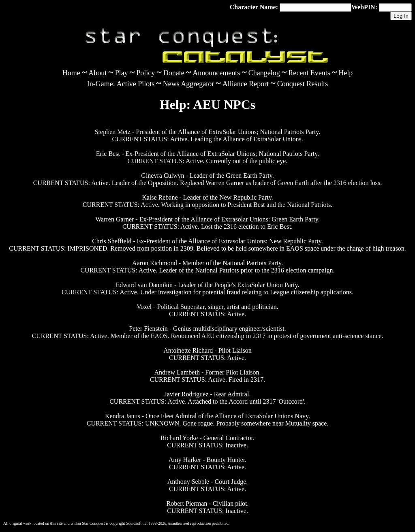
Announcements (216, 73)
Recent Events (309, 73)
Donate (174, 73)
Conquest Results (303, 84)
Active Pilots (136, 84)
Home (71, 73)
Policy (145, 73)
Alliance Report (246, 84)
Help (345, 73)
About (97, 73)
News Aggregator (188, 84)
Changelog (264, 73)
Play (122, 73)
